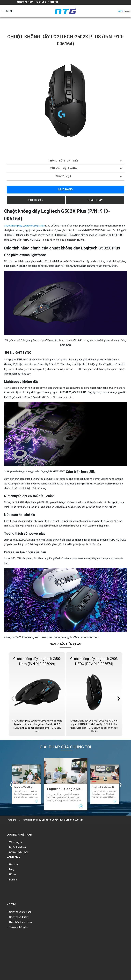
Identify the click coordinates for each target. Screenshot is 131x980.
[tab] (65, 161)
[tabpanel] (65, 100)
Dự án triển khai (17, 847)
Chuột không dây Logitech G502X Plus (24, 226)
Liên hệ (13, 880)
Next (121, 100)
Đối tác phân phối (18, 852)
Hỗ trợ (12, 874)
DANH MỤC (14, 857)
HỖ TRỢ (11, 904)
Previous (10, 100)
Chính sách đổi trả (19, 917)
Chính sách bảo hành (20, 912)
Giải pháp (14, 864)
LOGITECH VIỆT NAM (20, 835)
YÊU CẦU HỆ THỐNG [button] (64, 168)
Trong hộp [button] (63, 176)
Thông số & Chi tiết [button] (63, 161)
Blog (12, 869)
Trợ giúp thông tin (19, 927)
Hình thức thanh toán (20, 922)
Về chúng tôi (16, 842)
